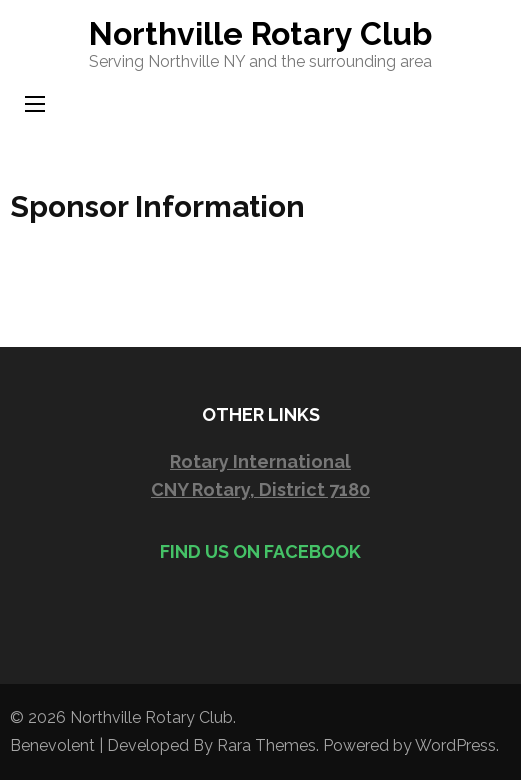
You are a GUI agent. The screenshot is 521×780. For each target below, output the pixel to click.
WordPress (455, 745)
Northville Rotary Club (260, 33)
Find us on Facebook (260, 551)
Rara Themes (266, 745)
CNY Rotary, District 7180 (260, 489)
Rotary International (260, 461)
